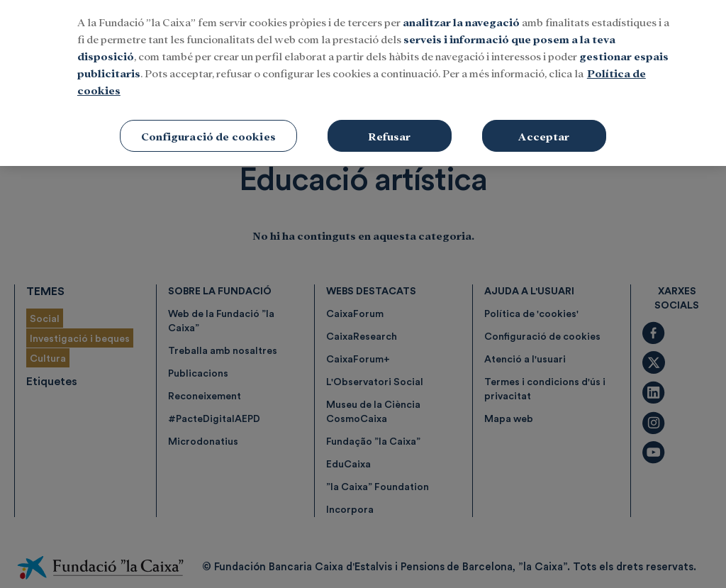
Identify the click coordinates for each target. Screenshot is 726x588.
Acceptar (544, 127)
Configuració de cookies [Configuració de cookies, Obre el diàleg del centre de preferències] (208, 127)
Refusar (389, 127)
